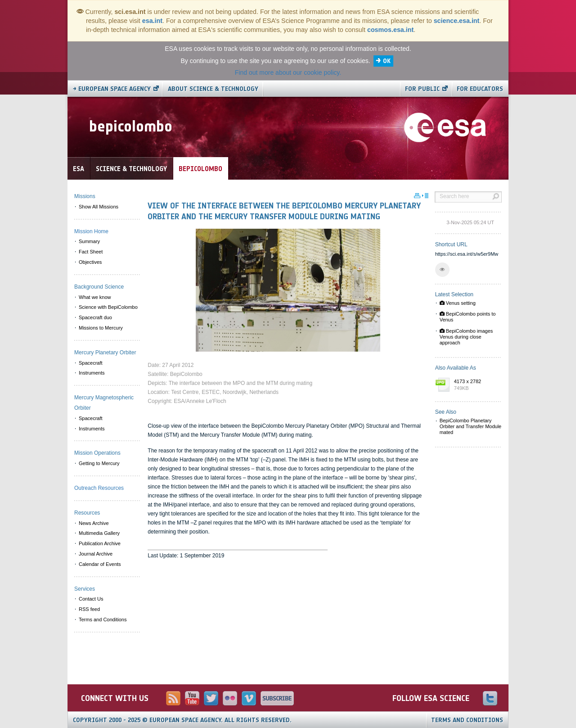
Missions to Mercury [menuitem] (101, 328)
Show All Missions (99, 207)
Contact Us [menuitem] (91, 599)
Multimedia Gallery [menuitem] (99, 533)
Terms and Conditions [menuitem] (103, 619)
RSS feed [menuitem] (89, 609)
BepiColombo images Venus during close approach (466, 337)
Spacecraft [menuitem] (91, 363)
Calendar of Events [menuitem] (100, 564)
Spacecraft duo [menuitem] (95, 317)
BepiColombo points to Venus (468, 317)
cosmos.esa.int (390, 30)
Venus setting (458, 303)
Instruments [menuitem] (92, 373)
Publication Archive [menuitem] (100, 543)
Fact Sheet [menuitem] (91, 252)
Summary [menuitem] (89, 241)
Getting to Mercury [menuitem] (99, 463)
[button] (442, 270)
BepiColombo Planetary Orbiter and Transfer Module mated (471, 426)
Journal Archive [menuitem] (96, 554)
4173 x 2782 (476, 385)
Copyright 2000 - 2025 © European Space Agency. (182, 720)
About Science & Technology (213, 89)
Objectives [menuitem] (90, 262)
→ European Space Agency (112, 89)
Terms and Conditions (467, 720)
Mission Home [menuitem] (91, 231)
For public (422, 89)
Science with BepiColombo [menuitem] (108, 307)
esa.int (152, 21)
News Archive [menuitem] (94, 523)
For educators (480, 89)
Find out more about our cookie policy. (288, 72)
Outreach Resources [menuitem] (99, 488)
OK (387, 61)
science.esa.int (457, 21)
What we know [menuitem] (95, 297)
